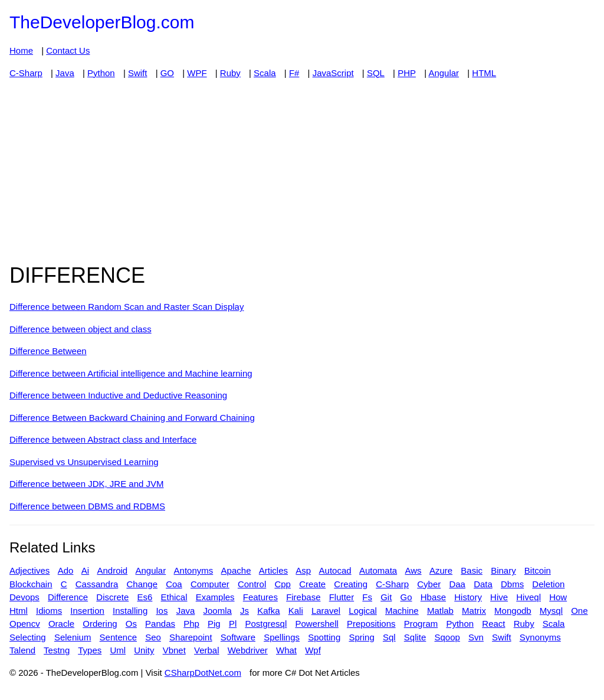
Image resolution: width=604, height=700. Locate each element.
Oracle (61, 624)
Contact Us (68, 50)
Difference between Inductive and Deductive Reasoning (118, 395)
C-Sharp (26, 73)
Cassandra (97, 584)
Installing (130, 611)
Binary (503, 570)
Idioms (49, 611)
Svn (476, 637)
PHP (407, 73)
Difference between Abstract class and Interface (103, 439)
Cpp (283, 584)
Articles (273, 570)
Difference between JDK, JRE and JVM (87, 484)
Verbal (207, 650)
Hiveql (528, 597)
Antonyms (194, 570)
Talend (22, 650)
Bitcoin (538, 570)
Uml (118, 650)
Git (386, 597)
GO (167, 73)
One (579, 611)
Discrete (112, 597)
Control (252, 584)
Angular (444, 73)
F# (294, 73)
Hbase (433, 597)
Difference (68, 597)
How (558, 597)
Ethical (174, 597)
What (286, 650)
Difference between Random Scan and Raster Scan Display (127, 307)
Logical (363, 611)
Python (101, 73)
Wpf (313, 650)
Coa (174, 584)
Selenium (73, 637)
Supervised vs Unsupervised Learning (84, 462)
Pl (233, 624)
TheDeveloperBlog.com (102, 22)
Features (260, 597)
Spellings (282, 637)
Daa (457, 584)
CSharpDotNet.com (203, 673)
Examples (215, 597)
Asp (303, 570)
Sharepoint (191, 637)
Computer (210, 584)
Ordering (100, 624)
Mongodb (513, 611)
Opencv (25, 624)
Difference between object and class (81, 329)
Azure (441, 570)
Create (312, 584)
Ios (162, 611)
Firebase (303, 597)
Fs (367, 597)
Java (65, 73)
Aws (413, 570)
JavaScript (333, 73)
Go (406, 597)
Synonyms (540, 637)
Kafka (268, 611)
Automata (378, 570)
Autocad (335, 570)
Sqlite (415, 637)
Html (19, 611)
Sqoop (447, 637)
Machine (402, 611)
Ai (85, 570)
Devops (24, 597)
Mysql (551, 611)
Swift (138, 73)
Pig (214, 624)
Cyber (429, 584)
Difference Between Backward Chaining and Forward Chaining (132, 418)
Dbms (512, 584)
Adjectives (29, 570)
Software (238, 637)
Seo (153, 637)
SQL (376, 73)
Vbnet (174, 650)
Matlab (440, 611)
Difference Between (48, 351)
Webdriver (248, 650)
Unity (144, 650)
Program (421, 624)
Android (112, 570)
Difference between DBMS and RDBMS (87, 506)
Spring (361, 637)
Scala (265, 73)
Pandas (160, 624)
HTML (484, 73)
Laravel (326, 611)
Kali (296, 611)
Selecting (28, 637)
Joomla (218, 611)
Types (90, 650)
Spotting (324, 637)
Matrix (474, 611)
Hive (499, 597)
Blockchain (31, 584)
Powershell (316, 624)
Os (131, 624)
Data (483, 584)
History (468, 597)
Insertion (87, 611)
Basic (472, 570)
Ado (66, 570)
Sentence (118, 637)
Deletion (548, 584)
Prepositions (371, 624)
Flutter (342, 597)
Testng (57, 650)
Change (142, 584)
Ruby (230, 73)
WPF (197, 73)
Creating (351, 584)
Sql (389, 637)
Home (21, 50)
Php (191, 624)
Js (244, 611)
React (493, 624)
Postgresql (266, 624)
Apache (236, 570)
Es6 (145, 597)
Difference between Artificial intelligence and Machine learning (131, 373)
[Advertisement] (302, 171)
